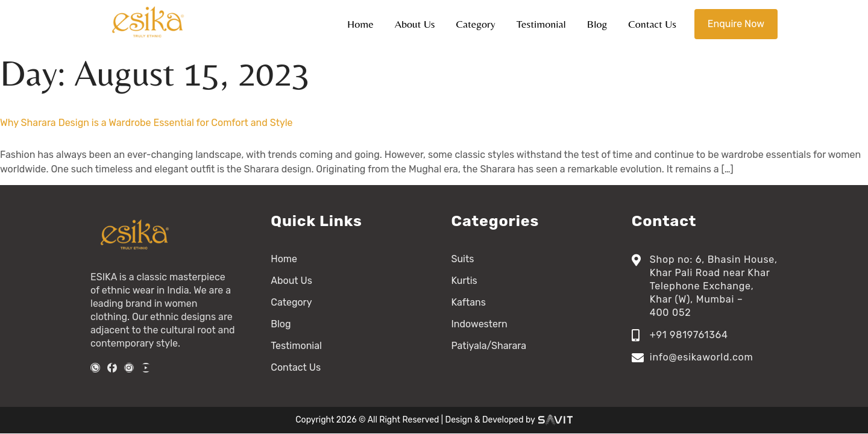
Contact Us (652, 24)
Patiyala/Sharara (489, 346)
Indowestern (480, 324)
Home (360, 24)
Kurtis (464, 281)
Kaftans (469, 302)
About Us (415, 24)
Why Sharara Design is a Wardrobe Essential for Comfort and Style (146, 123)
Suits (463, 259)
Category (476, 24)
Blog (597, 24)
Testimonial (541, 24)
